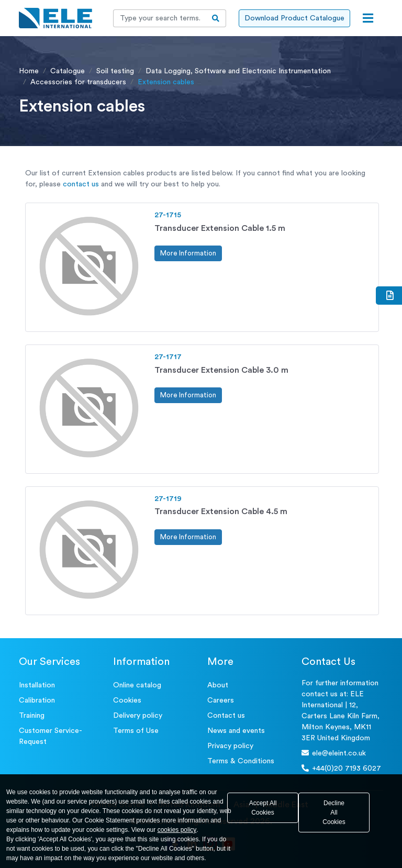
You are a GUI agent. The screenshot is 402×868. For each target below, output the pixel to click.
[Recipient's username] (160, 18)
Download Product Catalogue (294, 18)
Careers (221, 700)
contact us (81, 184)
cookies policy (177, 830)
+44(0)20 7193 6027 (341, 768)
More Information (188, 253)
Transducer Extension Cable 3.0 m (221, 370)
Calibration (37, 700)
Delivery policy (138, 716)
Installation (37, 685)
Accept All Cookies (263, 808)
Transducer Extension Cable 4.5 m (221, 511)
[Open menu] (368, 18)
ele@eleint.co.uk (334, 753)
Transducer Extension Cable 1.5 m (220, 228)
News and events (236, 731)
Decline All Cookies (334, 813)
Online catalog (137, 685)
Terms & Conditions (241, 761)
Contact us (226, 716)
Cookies (127, 700)
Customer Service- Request (51, 736)
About (218, 685)
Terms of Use (136, 731)
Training (32, 716)
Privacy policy (230, 746)
